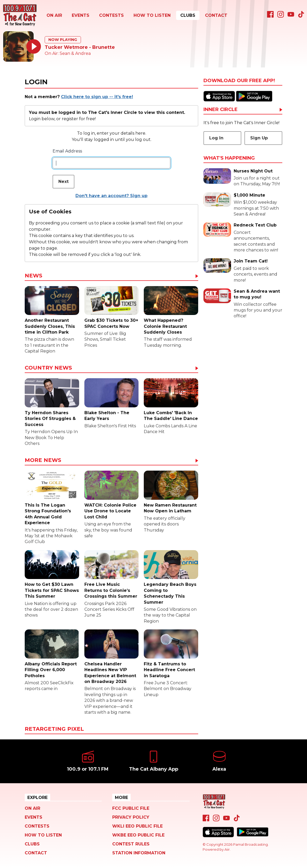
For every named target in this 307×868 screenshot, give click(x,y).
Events (81, 15)
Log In (216, 138)
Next (63, 182)
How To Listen (152, 15)
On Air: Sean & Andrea (68, 53)
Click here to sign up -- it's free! (97, 97)
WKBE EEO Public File (138, 835)
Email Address (67, 151)
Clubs (188, 15)
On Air (54, 15)
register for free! (79, 119)
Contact (216, 15)
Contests (111, 15)
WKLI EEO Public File (137, 826)
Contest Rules (131, 844)
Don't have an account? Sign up (111, 196)
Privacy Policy (131, 817)
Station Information (139, 853)
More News (43, 460)
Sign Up (259, 138)
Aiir (227, 849)
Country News (48, 368)
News (34, 276)
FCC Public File (131, 808)
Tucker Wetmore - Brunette (80, 47)
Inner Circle (221, 110)
